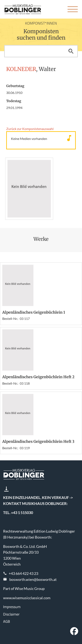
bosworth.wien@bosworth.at (33, 579)
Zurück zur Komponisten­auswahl (30, 129)
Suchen (71, 51)
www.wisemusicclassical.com (27, 598)
